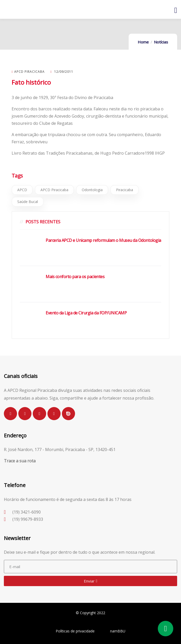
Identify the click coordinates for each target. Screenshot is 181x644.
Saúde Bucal (28, 202)
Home (143, 42)
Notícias (161, 42)
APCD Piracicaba (54, 190)
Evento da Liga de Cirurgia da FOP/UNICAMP (86, 313)
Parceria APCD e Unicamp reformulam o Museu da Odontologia (103, 240)
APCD (22, 190)
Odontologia (92, 190)
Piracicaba (125, 190)
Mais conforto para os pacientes (75, 277)
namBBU (118, 631)
